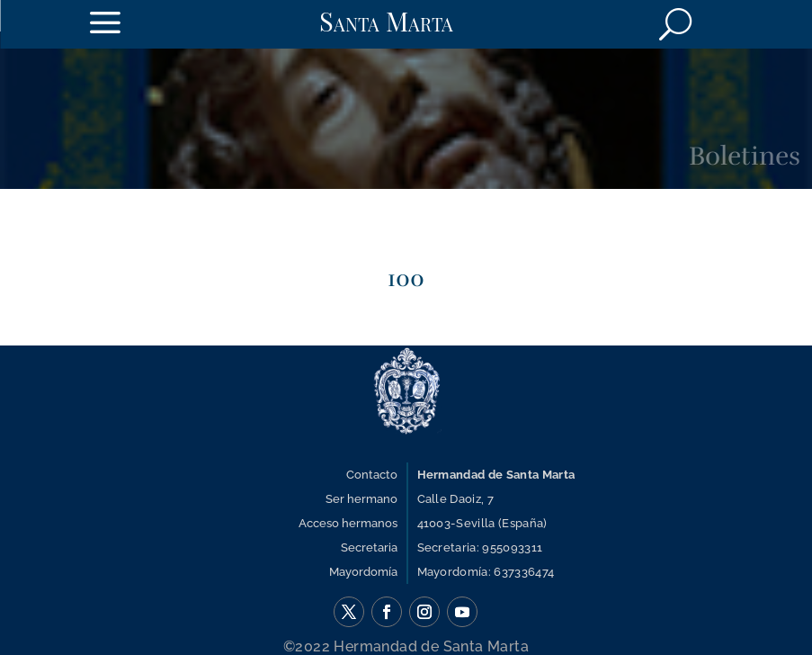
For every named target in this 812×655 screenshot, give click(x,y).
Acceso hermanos (348, 523)
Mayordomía (363, 572)
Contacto (372, 475)
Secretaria (369, 547)
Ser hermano (361, 499)
